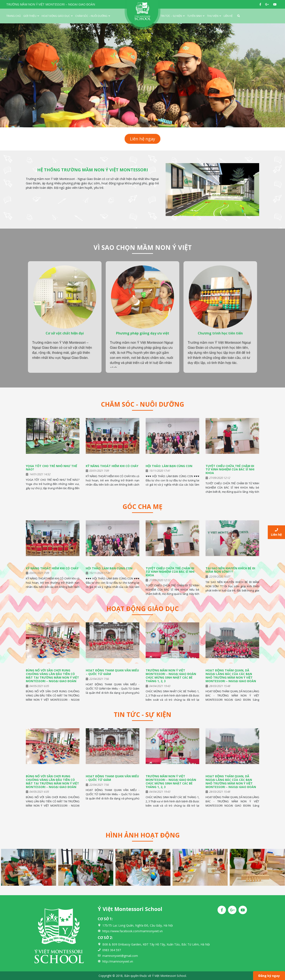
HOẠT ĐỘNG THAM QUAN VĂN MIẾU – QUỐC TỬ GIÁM (112, 672)
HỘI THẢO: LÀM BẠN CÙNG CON (169, 466)
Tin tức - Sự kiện (142, 714)
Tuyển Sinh (195, 16)
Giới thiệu (30, 16)
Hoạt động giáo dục (56, 16)
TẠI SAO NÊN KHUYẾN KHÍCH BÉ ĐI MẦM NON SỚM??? (230, 570)
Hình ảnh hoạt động (143, 835)
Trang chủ (14, 16)
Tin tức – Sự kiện (171, 16)
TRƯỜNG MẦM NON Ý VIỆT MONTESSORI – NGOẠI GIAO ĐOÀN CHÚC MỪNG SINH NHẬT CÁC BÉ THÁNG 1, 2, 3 (171, 676)
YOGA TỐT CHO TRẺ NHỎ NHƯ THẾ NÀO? (51, 468)
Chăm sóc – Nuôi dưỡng (91, 16)
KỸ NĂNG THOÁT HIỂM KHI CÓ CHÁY (112, 466)
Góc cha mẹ (142, 507)
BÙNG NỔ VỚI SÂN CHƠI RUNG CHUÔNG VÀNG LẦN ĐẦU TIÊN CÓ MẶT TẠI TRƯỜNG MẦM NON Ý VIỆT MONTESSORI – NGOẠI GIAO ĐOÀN (52, 676)
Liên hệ (228, 16)
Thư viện (213, 16)
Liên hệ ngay (142, 139)
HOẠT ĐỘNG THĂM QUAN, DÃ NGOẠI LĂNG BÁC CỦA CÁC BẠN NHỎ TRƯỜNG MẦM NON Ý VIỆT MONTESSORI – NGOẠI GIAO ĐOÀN (231, 676)
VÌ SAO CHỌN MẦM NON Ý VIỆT (143, 247)
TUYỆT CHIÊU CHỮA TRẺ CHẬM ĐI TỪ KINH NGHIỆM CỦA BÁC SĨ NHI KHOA (230, 469)
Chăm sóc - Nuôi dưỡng (142, 404)
